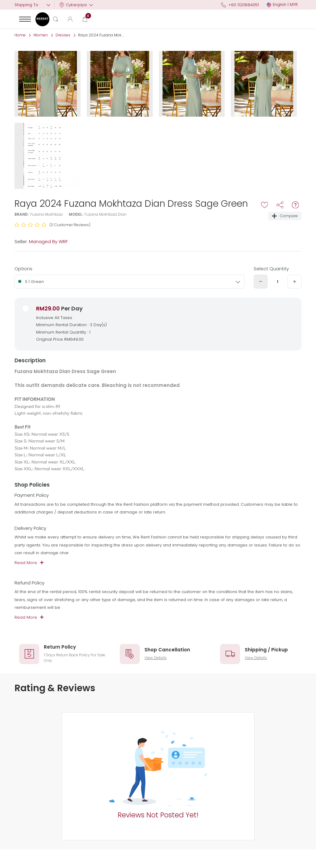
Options (23, 269)
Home (20, 35)
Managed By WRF (48, 241)
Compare (285, 216)
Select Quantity (271, 269)
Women (41, 35)
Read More (26, 563)
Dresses (63, 35)
